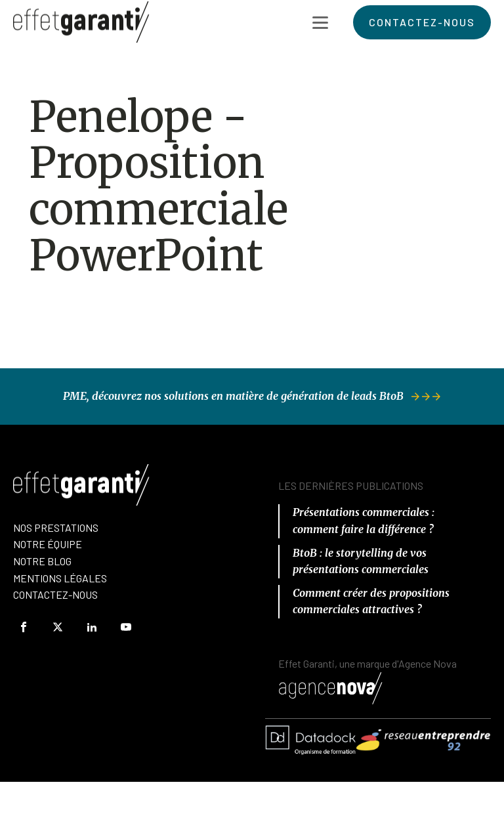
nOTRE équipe (48, 544)
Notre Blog (42, 561)
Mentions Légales (60, 578)
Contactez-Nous (55, 594)
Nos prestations (56, 527)
